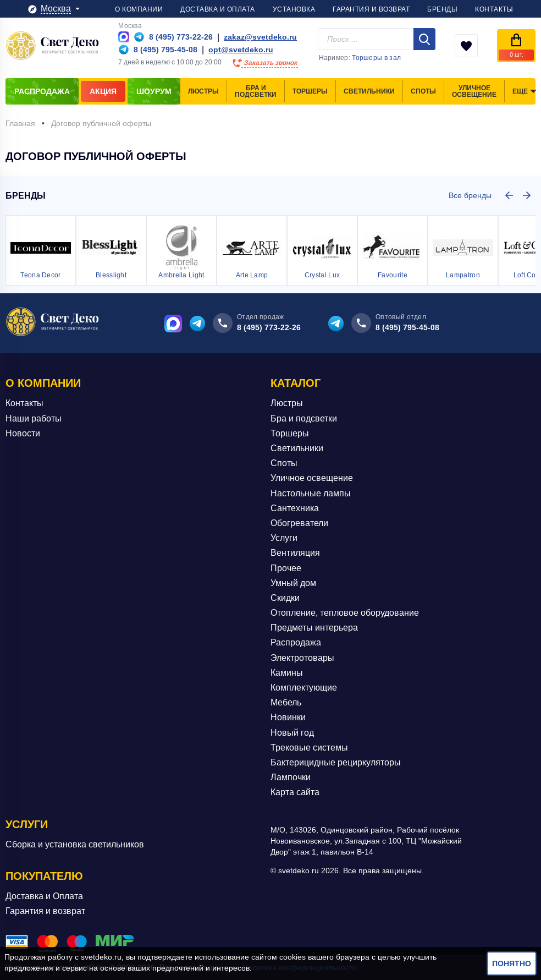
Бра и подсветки (304, 418)
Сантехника (295, 508)
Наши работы (34, 418)
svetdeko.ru (101, 957)
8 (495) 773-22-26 (269, 327)
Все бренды (470, 195)
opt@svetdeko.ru (241, 50)
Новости (23, 433)
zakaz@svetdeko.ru (260, 37)
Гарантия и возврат (45, 911)
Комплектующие (304, 688)
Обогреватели (299, 523)
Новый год (292, 733)
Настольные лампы (311, 493)
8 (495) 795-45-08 (407, 327)
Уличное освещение (312, 478)
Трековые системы (309, 748)
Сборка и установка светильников (75, 844)
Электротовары (302, 658)
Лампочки (291, 777)
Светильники (297, 448)
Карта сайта (295, 792)
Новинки (288, 717)
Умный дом (293, 583)
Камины (287, 673)
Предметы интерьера (314, 628)
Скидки (285, 598)
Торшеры (290, 433)
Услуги (284, 538)
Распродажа (296, 642)
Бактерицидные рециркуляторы (336, 762)
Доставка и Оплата (44, 896)
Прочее (286, 568)
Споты (284, 463)
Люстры (287, 403)
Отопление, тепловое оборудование (345, 613)
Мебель (286, 702)
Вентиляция (295, 553)
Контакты (24, 403)
